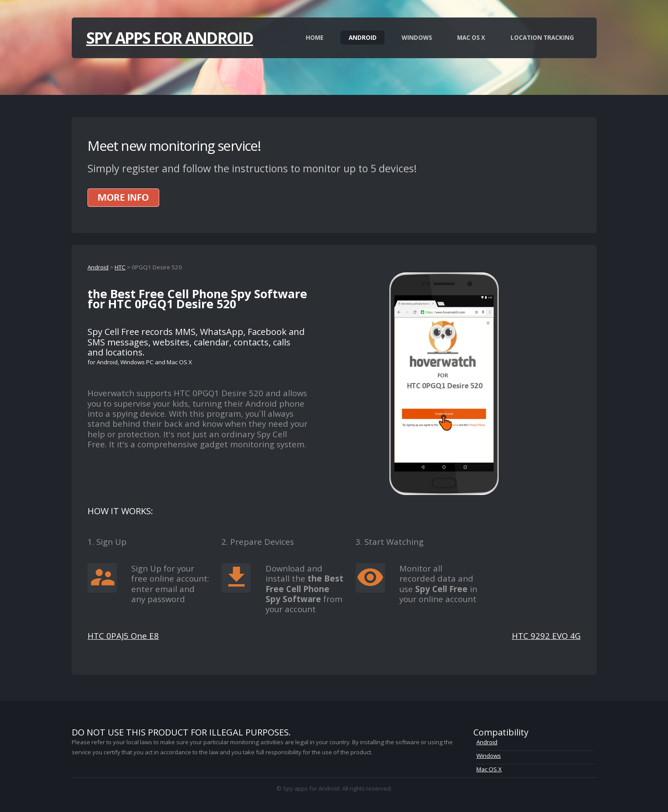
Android (363, 38)
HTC (120, 267)
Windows (417, 38)
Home (315, 38)
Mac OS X (471, 38)
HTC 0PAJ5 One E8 (123, 636)
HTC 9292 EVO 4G (546, 636)
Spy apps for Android (170, 38)
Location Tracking (542, 38)
